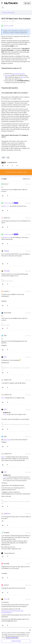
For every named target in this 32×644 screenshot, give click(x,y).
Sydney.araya (8, 26)
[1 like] (8, 553)
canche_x (7, 291)
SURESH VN (8, 380)
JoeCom (6, 585)
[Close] (30, 630)
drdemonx (7, 218)
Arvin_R (6, 184)
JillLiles (6, 599)
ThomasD (7, 271)
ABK (5, 336)
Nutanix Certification (9, 13)
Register (7, 75)
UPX (5, 357)
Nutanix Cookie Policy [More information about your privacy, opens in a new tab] (12, 638)
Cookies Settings (16, 641)
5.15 (8, 158)
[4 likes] (9, 162)
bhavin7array (8, 313)
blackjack (7, 533)
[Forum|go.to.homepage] (11, 3)
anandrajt (7, 564)
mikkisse (6, 251)
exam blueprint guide (18, 74)
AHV (3, 158)
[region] (16, 636)
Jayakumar (7, 514)
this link (23, 77)
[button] (2, 4)
